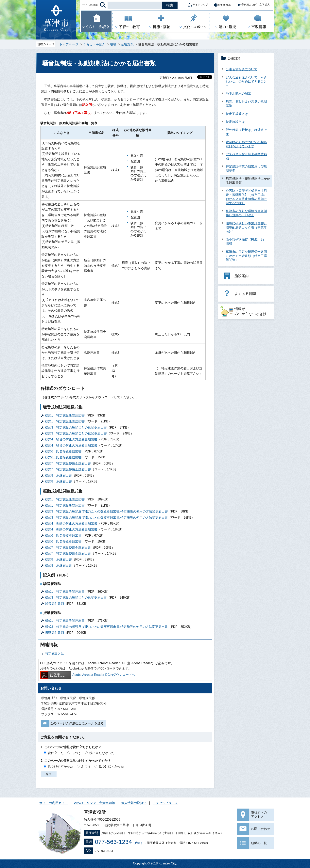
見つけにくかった (111, 766)
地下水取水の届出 (238, 94)
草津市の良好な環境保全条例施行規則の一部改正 (246, 213)
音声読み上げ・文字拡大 (252, 5)
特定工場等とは (237, 114)
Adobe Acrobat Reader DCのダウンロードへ (88, 675)
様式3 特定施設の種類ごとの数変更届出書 (76, 427)
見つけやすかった (60, 766)
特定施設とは (55, 654)
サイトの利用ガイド (54, 803)
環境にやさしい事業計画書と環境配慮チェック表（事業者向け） (246, 227)
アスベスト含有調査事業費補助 (246, 156)
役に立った (56, 753)
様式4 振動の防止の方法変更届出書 (71, 523)
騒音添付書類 (55, 604)
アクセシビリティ (165, 803)
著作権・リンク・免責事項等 (95, 803)
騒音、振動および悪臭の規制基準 (246, 104)
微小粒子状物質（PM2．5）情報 (246, 242)
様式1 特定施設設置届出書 (65, 415)
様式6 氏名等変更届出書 (63, 451)
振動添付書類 (55, 633)
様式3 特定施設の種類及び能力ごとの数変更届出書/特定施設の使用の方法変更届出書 (106, 511)
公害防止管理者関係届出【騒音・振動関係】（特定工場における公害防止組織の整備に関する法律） (246, 197)
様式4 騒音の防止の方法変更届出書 (71, 439)
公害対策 (127, 44)
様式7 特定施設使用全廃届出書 (68, 463)
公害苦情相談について (242, 69)
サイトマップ (197, 5)
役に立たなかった (102, 753)
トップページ (69, 44)
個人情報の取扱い (134, 803)
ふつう (76, 753)
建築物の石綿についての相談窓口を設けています (246, 144)
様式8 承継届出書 (59, 475)
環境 (113, 44)
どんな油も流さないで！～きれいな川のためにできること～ (246, 81)
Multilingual (222, 5)
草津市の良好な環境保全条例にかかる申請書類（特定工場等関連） (246, 256)
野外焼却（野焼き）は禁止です (246, 132)
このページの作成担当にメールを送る (77, 723)
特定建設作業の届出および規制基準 (246, 168)
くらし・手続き (94, 44)
